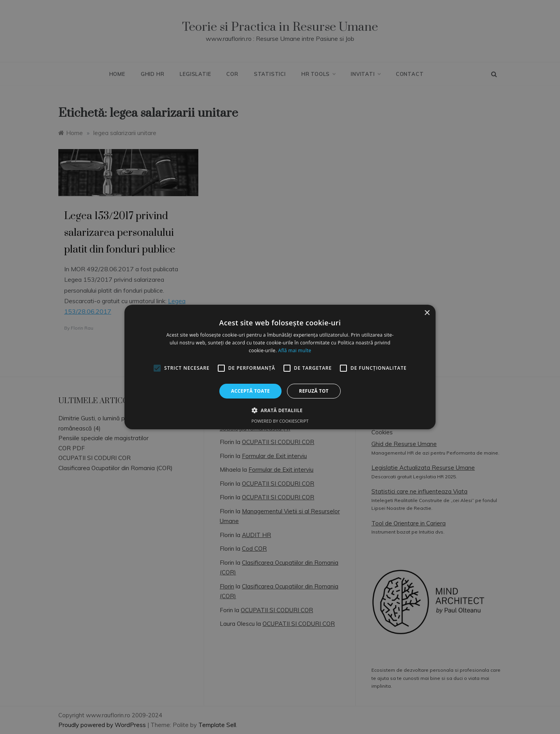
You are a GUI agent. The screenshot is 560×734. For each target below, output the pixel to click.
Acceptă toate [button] (250, 391)
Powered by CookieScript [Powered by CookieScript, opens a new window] (280, 421)
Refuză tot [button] (314, 391)
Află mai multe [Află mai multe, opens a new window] (295, 350)
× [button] (427, 313)
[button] (280, 410)
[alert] (280, 367)
